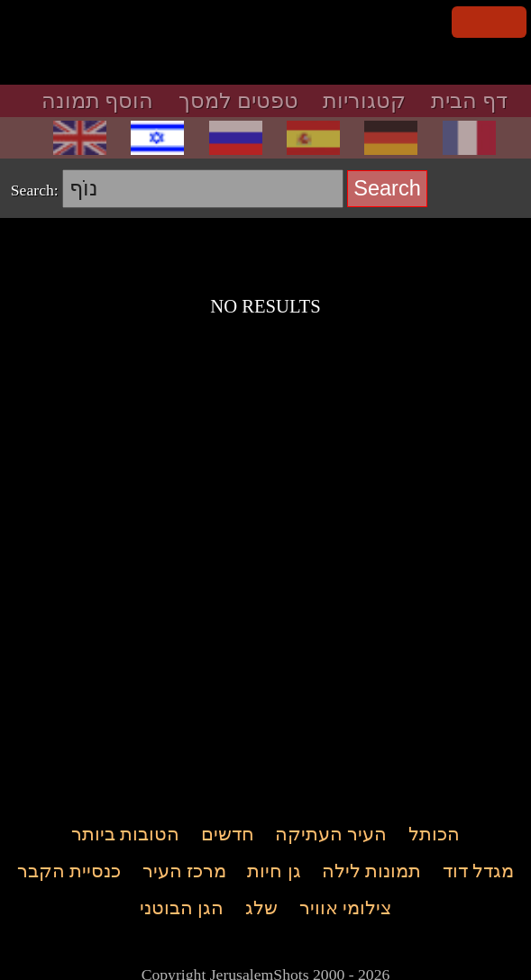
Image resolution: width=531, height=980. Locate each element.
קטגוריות (364, 101)
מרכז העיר (184, 872)
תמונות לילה (371, 872)
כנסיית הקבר (69, 872)
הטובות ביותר (125, 835)
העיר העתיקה (331, 835)
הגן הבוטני (182, 909)
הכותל (434, 835)
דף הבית (469, 101)
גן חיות (274, 872)
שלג (261, 909)
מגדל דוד (478, 872)
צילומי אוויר (345, 909)
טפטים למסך (238, 101)
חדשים (228, 835)
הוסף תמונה (98, 101)
